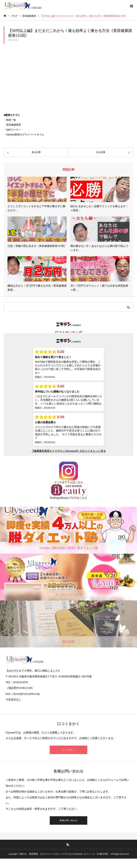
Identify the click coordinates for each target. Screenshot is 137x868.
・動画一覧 (10, 120)
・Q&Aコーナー (12, 130)
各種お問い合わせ (68, 820)
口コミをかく (68, 750)
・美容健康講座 (12, 125)
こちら (79, 482)
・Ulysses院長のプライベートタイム (24, 134)
